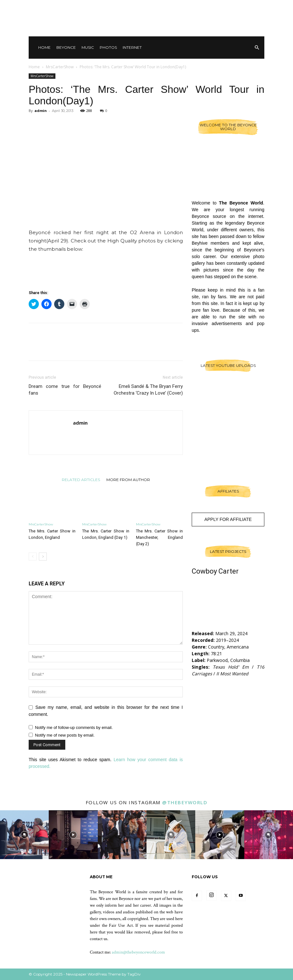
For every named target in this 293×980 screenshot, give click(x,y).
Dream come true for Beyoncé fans (65, 390)
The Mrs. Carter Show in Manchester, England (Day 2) (159, 537)
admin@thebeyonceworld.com (138, 952)
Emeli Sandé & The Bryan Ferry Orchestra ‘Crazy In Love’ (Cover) (148, 390)
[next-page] (43, 557)
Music (88, 47)
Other (207, 6)
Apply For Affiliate (228, 519)
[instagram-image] (24, 835)
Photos (108, 47)
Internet (132, 47)
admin (41, 111)
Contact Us (183, 6)
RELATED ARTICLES (81, 479)
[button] (257, 48)
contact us (99, 939)
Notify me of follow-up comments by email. (74, 728)
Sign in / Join (154, 6)
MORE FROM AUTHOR (128, 479)
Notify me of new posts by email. (65, 735)
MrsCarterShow (60, 67)
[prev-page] (33, 557)
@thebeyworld (185, 802)
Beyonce (66, 47)
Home (44, 47)
